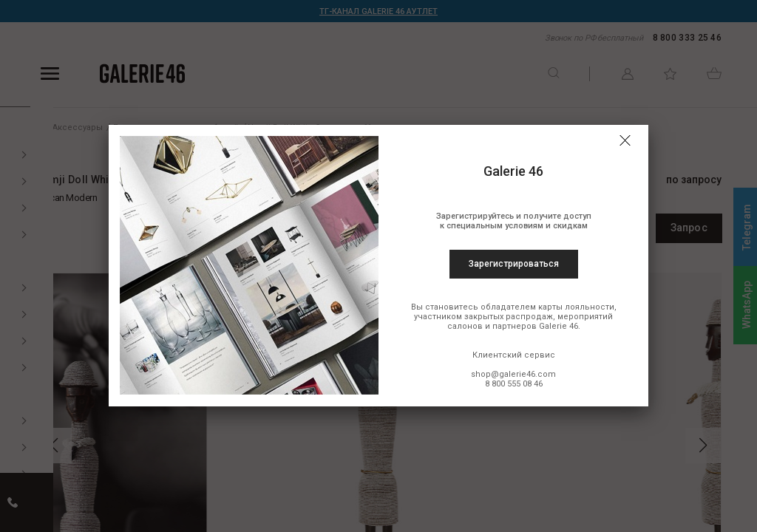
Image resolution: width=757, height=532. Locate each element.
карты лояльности (576, 307)
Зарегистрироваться (514, 264)
